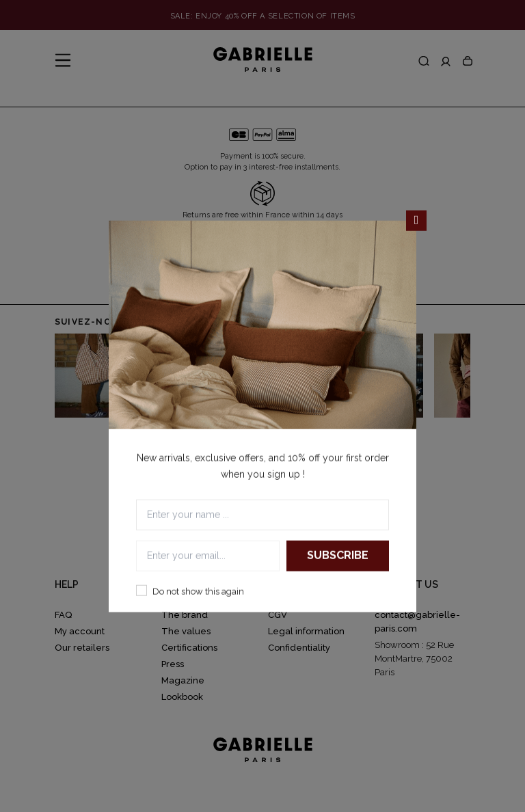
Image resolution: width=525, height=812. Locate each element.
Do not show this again (198, 591)
